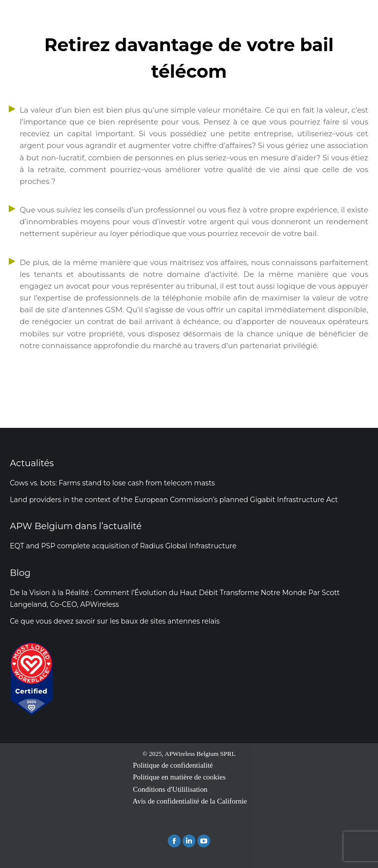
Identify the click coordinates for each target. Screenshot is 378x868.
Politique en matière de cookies (179, 777)
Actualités (32, 463)
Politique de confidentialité (173, 765)
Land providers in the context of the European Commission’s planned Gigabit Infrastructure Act (174, 500)
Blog (20, 573)
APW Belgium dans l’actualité (76, 526)
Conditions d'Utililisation (170, 789)
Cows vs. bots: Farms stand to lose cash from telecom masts (112, 483)
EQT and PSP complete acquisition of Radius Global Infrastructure (123, 546)
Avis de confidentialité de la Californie (190, 801)
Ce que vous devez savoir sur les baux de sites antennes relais (115, 621)
